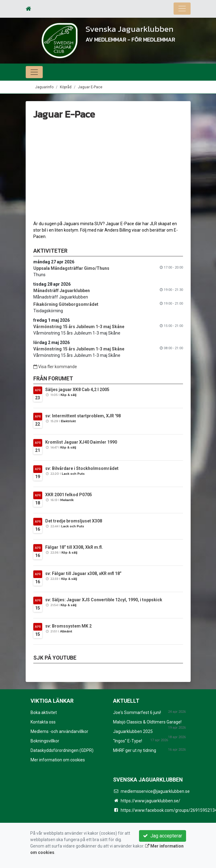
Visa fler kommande (55, 367)
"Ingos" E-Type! (128, 741)
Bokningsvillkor (45, 741)
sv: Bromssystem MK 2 (68, 626)
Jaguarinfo (44, 87)
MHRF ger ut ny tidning (135, 750)
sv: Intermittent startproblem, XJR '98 (83, 416)
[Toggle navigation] (182, 9)
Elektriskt (68, 421)
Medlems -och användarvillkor (59, 731)
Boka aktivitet (44, 712)
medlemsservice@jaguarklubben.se (155, 791)
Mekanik (67, 500)
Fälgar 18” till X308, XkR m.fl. (74, 547)
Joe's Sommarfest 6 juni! (137, 712)
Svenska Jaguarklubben (130, 29)
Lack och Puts (73, 474)
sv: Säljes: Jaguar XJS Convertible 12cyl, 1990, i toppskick (104, 600)
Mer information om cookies (58, 760)
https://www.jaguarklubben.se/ (150, 801)
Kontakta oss (43, 722)
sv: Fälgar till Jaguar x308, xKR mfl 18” (83, 573)
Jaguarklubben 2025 (133, 731)
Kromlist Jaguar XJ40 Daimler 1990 (81, 442)
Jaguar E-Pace (90, 87)
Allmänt (66, 631)
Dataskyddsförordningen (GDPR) (62, 750)
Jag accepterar (163, 836)
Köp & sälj (68, 395)
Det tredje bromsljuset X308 (74, 521)
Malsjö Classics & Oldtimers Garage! (147, 722)
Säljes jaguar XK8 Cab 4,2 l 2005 (77, 390)
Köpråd (66, 87)
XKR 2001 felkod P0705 (69, 495)
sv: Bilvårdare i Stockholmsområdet (82, 468)
